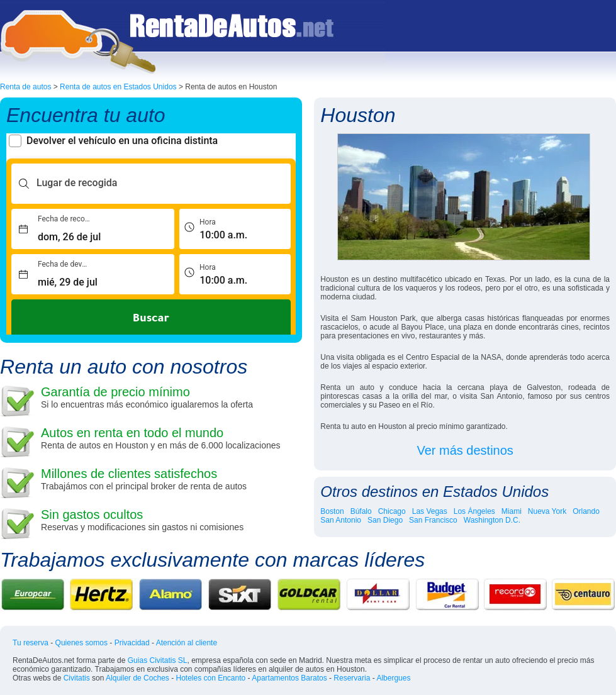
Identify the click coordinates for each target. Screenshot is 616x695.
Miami (512, 511)
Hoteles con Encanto (210, 678)
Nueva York (547, 511)
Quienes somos (81, 643)
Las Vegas (430, 511)
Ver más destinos (465, 450)
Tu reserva (31, 643)
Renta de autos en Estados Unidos (118, 87)
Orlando (586, 511)
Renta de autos (25, 87)
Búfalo (361, 511)
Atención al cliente (187, 643)
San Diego (385, 520)
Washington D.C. (492, 520)
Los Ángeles (474, 511)
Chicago (392, 511)
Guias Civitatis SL (158, 660)
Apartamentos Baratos (289, 678)
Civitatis (77, 678)
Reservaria (352, 678)
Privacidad (132, 643)
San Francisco (433, 520)
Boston (332, 511)
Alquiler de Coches (137, 678)
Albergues (393, 678)
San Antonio (341, 520)
